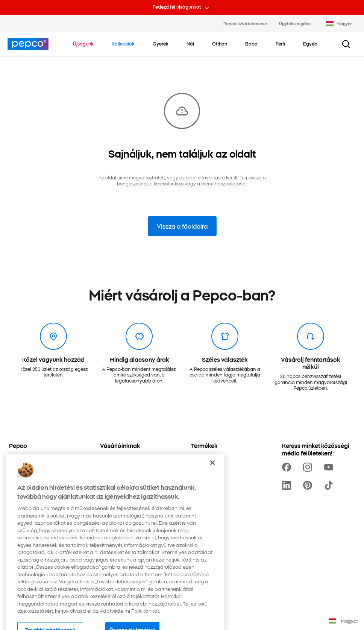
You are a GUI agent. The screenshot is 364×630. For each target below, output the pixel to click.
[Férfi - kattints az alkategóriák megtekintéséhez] (280, 44)
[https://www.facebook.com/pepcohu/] (288, 467)
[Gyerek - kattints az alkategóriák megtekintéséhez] (161, 44)
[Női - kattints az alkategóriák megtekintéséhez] (190, 44)
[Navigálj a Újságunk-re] (83, 44)
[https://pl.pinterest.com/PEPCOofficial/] (309, 485)
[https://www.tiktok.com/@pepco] (330, 485)
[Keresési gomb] (346, 44)
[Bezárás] (212, 474)
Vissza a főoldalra (182, 226)
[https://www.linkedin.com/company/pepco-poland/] (288, 485)
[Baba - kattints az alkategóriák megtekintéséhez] (251, 44)
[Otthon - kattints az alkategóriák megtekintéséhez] (220, 44)
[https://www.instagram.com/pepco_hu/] (309, 467)
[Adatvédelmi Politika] (32, 458)
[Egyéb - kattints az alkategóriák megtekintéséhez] (310, 44)
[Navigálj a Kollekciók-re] (123, 44)
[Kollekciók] (203, 458)
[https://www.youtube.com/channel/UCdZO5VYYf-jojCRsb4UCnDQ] (330, 467)
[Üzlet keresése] (117, 458)
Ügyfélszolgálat (295, 23)
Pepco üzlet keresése (245, 23)
